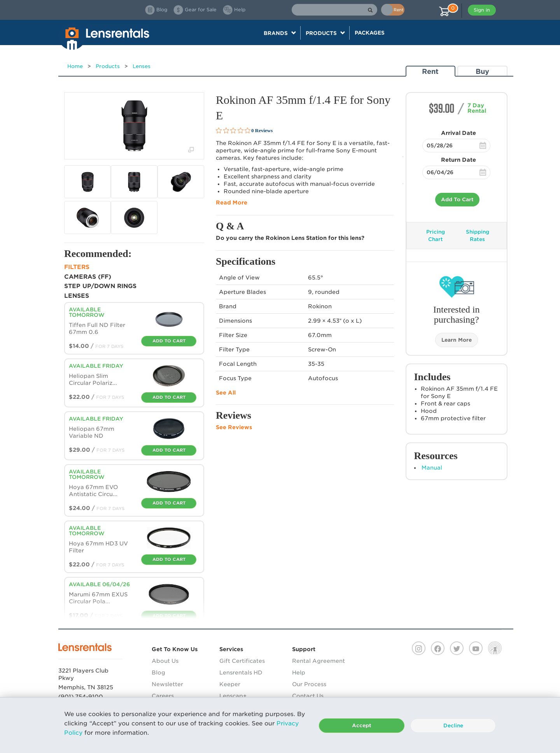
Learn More (457, 340)
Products (108, 66)
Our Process (309, 684)
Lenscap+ (233, 696)
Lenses (142, 66)
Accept (362, 726)
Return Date (458, 160)
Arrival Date (458, 133)
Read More (232, 203)
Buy (482, 71)
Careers (163, 696)
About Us (165, 661)
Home (75, 66)
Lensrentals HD (241, 673)
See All (226, 393)
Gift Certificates (242, 661)
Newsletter (167, 684)
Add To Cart (457, 200)
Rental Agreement (318, 661)
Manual (432, 468)
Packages (370, 33)
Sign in (482, 10)
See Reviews (234, 427)
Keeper (230, 684)
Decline (453, 726)
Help (299, 673)
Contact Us (308, 696)
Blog (158, 673)
